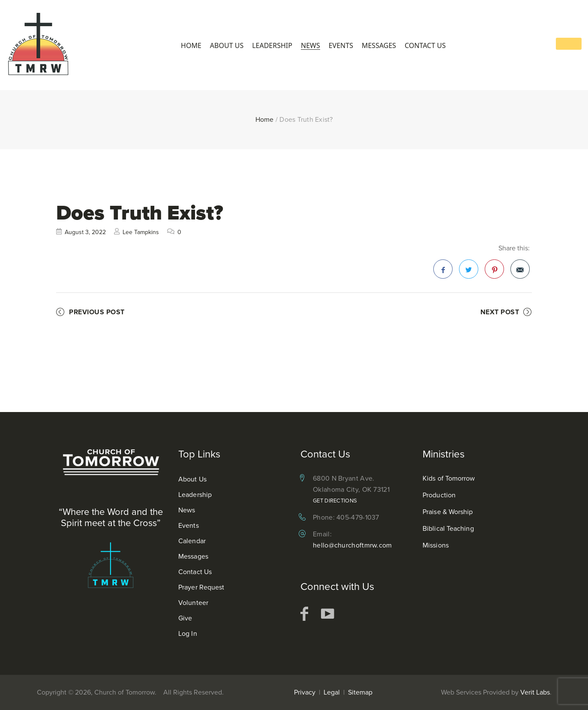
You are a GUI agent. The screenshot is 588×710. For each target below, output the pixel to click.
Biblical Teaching (448, 528)
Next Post (500, 312)
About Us (227, 46)
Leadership (272, 46)
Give (185, 618)
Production (439, 495)
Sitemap (360, 692)
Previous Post (97, 312)
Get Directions (335, 501)
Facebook (443, 272)
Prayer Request (201, 587)
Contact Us (425, 46)
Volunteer (193, 603)
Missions (436, 545)
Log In (188, 633)
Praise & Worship (448, 512)
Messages (379, 46)
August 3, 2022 (85, 232)
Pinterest (495, 272)
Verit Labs (535, 692)
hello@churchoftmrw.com (352, 545)
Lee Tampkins (141, 232)
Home (191, 46)
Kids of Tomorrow (449, 478)
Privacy (305, 692)
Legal (332, 692)
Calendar (192, 541)
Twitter (469, 272)
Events (341, 46)
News (310, 46)
